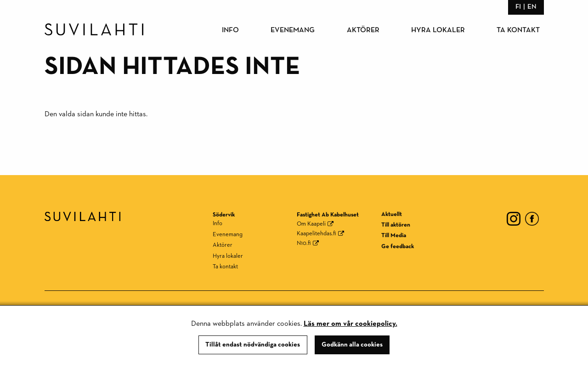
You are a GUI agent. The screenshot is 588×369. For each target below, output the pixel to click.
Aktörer (363, 30)
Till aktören (396, 225)
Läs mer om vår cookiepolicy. (351, 324)
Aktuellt (392, 214)
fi (518, 7)
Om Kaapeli (311, 224)
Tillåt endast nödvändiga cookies (253, 345)
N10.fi (304, 243)
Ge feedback (398, 247)
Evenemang (293, 30)
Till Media (394, 236)
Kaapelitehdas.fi (317, 234)
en (532, 7)
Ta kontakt (518, 30)
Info (230, 30)
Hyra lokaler (438, 30)
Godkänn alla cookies (352, 345)
